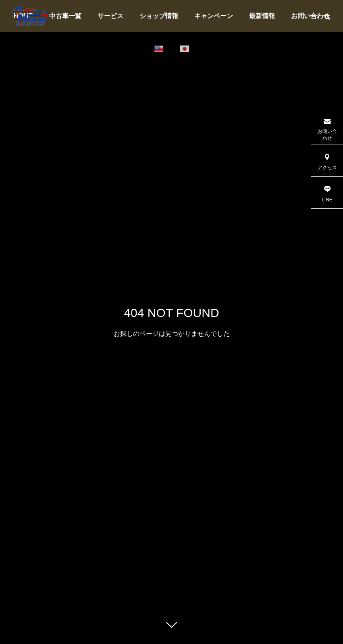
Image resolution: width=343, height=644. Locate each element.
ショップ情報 (159, 16)
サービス (110, 16)
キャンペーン (214, 16)
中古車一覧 (65, 16)
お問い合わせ (310, 16)
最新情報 (262, 16)
